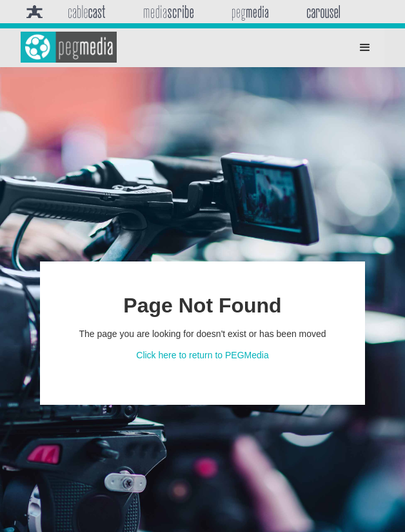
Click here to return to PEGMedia (202, 355)
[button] (365, 48)
